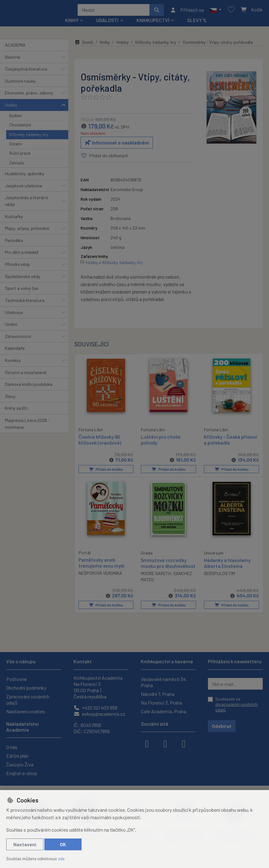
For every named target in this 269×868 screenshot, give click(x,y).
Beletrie (13, 59)
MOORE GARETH (156, 575)
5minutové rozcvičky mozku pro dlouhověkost (168, 565)
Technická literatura (25, 302)
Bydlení (16, 118)
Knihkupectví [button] (153, 22)
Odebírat (222, 726)
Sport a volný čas (22, 290)
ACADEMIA (15, 47)
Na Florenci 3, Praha (161, 703)
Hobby (11, 107)
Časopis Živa (20, 764)
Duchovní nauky (20, 83)
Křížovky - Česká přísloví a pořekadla (231, 442)
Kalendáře (15, 350)
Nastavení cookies (26, 711)
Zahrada (17, 165)
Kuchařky (14, 219)
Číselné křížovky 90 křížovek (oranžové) (100, 441)
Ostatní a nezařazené (26, 375)
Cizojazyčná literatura (26, 71)
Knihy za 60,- (17, 410)
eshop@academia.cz (99, 714)
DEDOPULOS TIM (219, 575)
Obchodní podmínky (26, 688)
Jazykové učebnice (24, 188)
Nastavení (25, 844)
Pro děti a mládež (22, 255)
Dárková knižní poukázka (29, 386)
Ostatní (16, 146)
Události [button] (107, 22)
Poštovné (16, 679)
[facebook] (147, 743)
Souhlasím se (236, 704)
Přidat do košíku (106, 471)
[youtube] (184, 743)
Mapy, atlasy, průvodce (27, 230)
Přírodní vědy (18, 266)
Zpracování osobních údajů (28, 699)
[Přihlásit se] (187, 11)
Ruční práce (20, 155)
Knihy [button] (72, 22)
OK (63, 844)
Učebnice (14, 315)
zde (61, 859)
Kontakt (83, 661)
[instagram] (165, 743)
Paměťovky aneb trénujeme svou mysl (101, 564)
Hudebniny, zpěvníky (25, 176)
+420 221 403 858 (95, 708)
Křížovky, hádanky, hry (29, 137)
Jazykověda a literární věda (27, 203)
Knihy (105, 44)
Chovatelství (20, 127)
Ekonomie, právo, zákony (29, 95)
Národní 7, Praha (158, 694)
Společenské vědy (23, 279)
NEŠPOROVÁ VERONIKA (100, 575)
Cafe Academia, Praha (164, 711)
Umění (11, 326)
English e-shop (22, 773)
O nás (12, 747)
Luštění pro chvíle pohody (161, 442)
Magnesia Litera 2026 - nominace (27, 426)
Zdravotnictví (18, 338)
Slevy (10, 398)
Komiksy (13, 362)
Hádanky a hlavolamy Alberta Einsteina (227, 565)
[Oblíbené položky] (231, 11)
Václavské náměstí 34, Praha (164, 682)
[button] (215, 11)
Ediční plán (17, 756)
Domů (84, 44)
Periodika (14, 242)
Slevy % (197, 22)
